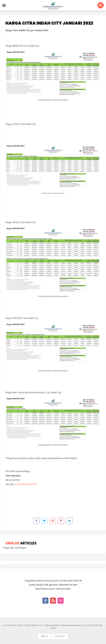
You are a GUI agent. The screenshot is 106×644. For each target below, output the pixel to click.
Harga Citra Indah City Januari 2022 (49, 23)
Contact (60, 636)
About (44, 636)
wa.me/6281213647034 (26, 484)
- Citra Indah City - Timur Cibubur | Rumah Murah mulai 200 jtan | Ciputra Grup (63, 627)
